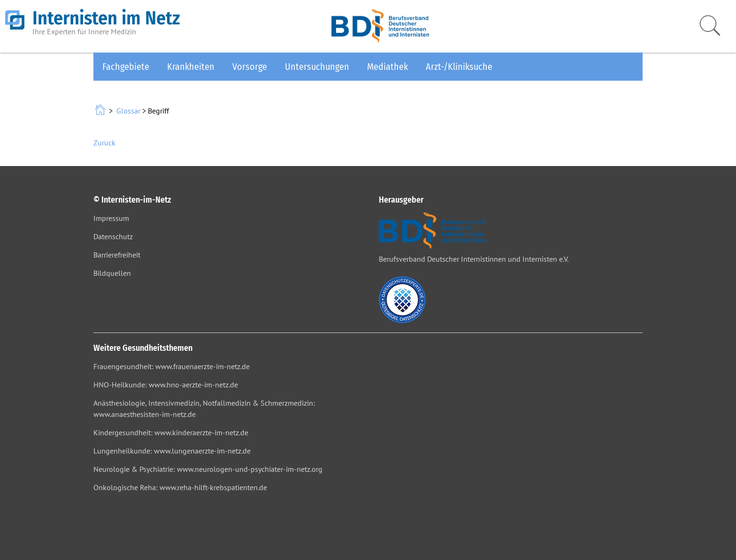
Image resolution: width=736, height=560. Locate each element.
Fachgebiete (126, 67)
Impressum (111, 218)
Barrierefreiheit (117, 255)
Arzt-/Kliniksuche (459, 67)
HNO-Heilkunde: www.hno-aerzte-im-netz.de (166, 385)
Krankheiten (191, 67)
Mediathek (387, 67)
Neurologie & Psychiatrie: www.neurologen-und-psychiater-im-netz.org (208, 469)
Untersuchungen (317, 67)
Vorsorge (250, 67)
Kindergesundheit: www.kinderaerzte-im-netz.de (171, 432)
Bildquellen (112, 273)
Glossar (128, 111)
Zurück (104, 143)
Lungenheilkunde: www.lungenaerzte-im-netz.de (172, 451)
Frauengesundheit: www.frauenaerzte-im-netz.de (172, 366)
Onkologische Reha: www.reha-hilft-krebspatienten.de (180, 487)
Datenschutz (113, 236)
